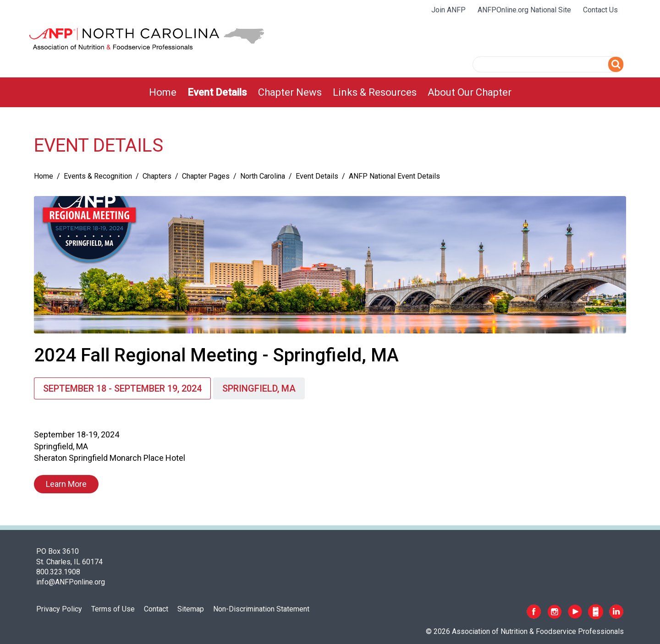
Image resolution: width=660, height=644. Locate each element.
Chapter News (290, 92)
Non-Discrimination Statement (261, 609)
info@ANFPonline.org (71, 582)
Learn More (66, 484)
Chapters (157, 176)
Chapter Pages (206, 176)
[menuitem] (163, 92)
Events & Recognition (98, 176)
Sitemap (191, 609)
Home (163, 92)
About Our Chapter (470, 92)
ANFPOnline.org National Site (524, 10)
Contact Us (600, 10)
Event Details (217, 92)
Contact (156, 609)
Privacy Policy (59, 609)
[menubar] (330, 92)
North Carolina (263, 176)
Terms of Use (113, 609)
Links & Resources (375, 92)
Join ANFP (448, 10)
